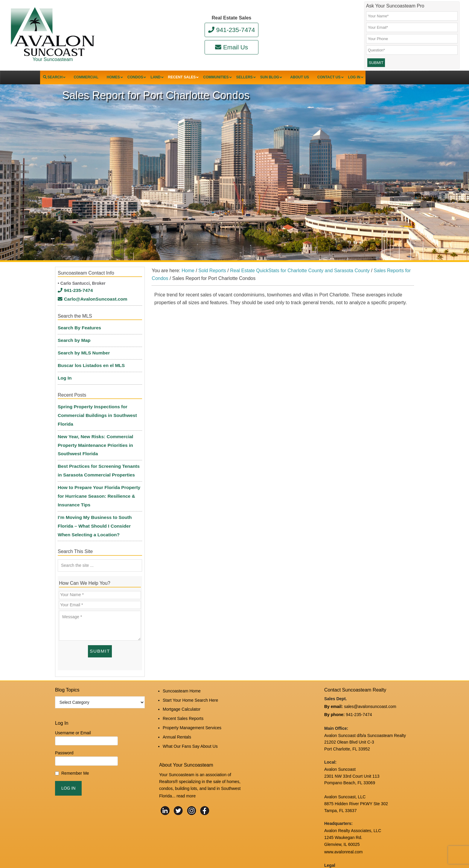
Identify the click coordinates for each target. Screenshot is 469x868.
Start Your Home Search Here (190, 650)
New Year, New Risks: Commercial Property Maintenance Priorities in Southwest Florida (92, 427)
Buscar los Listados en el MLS (88, 364)
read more (186, 739)
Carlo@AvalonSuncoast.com (89, 309)
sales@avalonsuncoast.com (370, 658)
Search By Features (77, 334)
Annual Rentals (177, 682)
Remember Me (75, 725)
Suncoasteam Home (182, 642)
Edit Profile (202, 846)
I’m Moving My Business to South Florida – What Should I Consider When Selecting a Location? (99, 485)
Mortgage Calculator (182, 658)
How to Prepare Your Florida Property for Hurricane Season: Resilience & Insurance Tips (100, 464)
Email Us (232, 47)
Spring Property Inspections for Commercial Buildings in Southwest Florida (93, 405)
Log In (64, 374)
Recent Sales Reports (183, 666)
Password (64, 705)
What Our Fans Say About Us (190, 690)
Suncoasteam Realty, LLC (135, 851)
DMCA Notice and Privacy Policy (354, 821)
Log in (183, 846)
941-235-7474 (232, 30)
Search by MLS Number (81, 354)
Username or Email (73, 685)
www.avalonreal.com (343, 801)
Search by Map (73, 344)
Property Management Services (192, 674)
